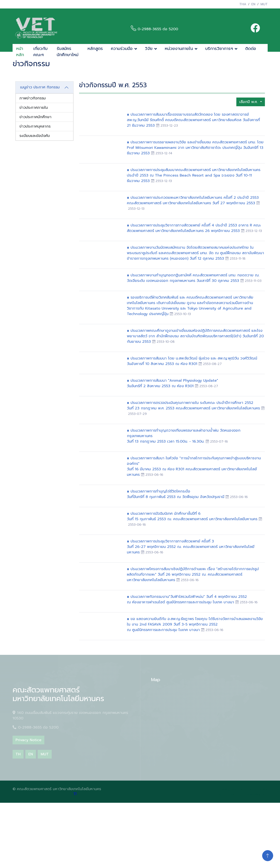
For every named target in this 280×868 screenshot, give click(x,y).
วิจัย (149, 49)
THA (243, 4)
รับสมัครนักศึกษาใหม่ (68, 52)
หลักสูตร (95, 49)
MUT (264, 4)
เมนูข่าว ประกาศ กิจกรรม (40, 87)
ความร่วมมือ (122, 49)
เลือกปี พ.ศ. (249, 102)
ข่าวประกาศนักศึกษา (35, 117)
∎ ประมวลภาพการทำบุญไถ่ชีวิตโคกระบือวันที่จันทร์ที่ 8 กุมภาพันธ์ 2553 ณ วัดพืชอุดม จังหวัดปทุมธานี (176, 494)
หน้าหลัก (20, 52)
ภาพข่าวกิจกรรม (33, 98)
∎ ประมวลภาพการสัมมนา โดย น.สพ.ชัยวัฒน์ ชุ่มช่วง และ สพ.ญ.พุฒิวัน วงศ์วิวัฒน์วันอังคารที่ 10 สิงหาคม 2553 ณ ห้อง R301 (192, 361)
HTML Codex (256, 789)
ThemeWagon (255, 795)
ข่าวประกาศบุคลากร (35, 126)
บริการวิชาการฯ (219, 49)
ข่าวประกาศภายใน (34, 108)
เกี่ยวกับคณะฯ (40, 52)
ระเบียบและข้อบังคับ (35, 136)
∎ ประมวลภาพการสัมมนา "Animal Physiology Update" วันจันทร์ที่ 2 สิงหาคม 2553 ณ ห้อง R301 (172, 383)
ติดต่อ (251, 49)
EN (253, 4)
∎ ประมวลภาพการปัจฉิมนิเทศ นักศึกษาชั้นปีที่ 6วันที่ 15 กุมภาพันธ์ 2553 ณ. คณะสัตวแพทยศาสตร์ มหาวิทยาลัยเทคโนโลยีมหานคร (193, 516)
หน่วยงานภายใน (179, 49)
